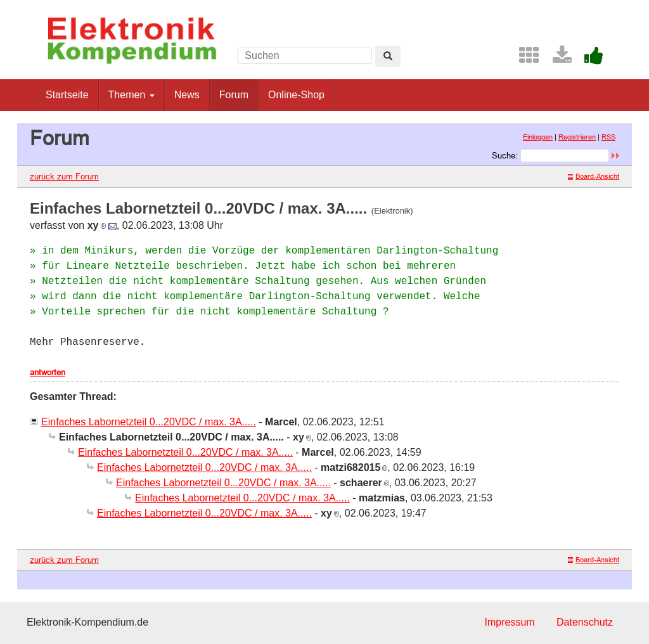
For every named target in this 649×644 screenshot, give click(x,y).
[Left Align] (388, 56)
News (187, 95)
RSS (608, 137)
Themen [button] (132, 95)
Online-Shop (296, 95)
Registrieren (577, 137)
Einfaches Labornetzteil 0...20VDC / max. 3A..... (149, 422)
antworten (48, 372)
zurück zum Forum (64, 176)
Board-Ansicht (594, 176)
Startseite (67, 95)
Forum (234, 95)
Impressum (509, 622)
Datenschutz (585, 622)
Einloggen (538, 137)
